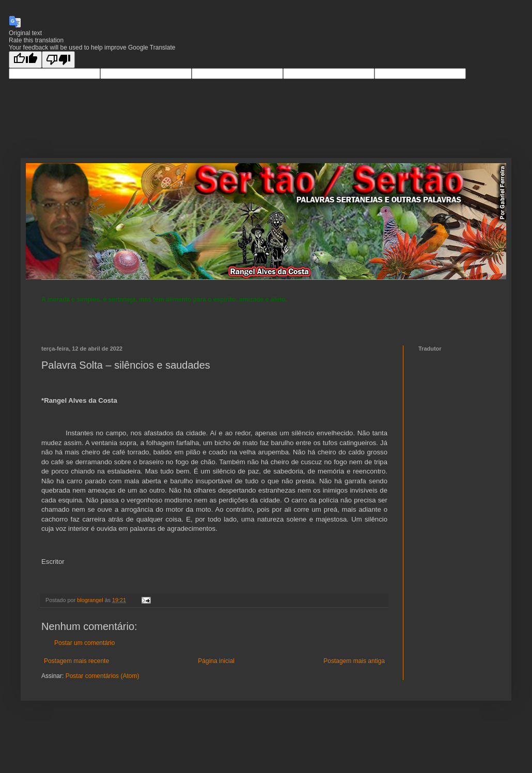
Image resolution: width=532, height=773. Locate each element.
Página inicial (216, 661)
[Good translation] (25, 60)
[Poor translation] (58, 60)
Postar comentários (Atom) (103, 676)
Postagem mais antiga (354, 661)
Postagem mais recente (76, 661)
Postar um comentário (84, 643)
